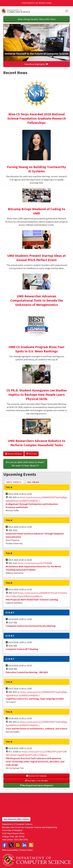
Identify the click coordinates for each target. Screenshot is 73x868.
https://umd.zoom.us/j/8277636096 (35, 563)
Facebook (4, 845)
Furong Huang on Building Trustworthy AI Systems (37, 169)
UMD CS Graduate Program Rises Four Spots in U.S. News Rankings (36, 349)
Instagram (18, 845)
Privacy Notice (26, 850)
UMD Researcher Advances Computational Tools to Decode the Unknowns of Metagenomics (37, 300)
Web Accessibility (10, 850)
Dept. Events (15, 482)
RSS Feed (31, 454)
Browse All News (14, 454)
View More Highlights (36, 64)
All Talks (33, 482)
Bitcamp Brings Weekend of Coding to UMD (36, 211)
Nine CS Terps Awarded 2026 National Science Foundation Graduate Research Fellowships (37, 118)
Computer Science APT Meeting (22, 649)
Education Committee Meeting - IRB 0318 (27, 672)
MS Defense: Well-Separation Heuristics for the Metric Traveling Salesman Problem (33, 568)
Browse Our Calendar (36, 776)
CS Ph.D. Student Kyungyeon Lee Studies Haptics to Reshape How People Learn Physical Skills (37, 395)
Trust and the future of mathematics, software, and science (36, 728)
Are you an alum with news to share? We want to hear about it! (25, 464)
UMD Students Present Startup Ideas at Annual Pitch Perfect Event (36, 258)
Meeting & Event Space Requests (36, 785)
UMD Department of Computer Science (29, 11)
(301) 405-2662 (21, 840)
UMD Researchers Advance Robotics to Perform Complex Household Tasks (36, 443)
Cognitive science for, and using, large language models (35, 699)
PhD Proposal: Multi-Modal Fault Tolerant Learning (32, 600)
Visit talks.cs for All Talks (36, 781)
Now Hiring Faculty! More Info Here (37, 19)
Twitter (11, 845)
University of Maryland (37, 3)
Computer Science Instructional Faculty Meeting (31, 626)
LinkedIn (24, 845)
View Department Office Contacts (16, 819)
